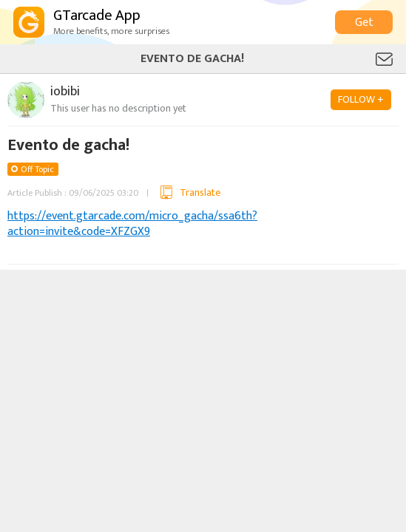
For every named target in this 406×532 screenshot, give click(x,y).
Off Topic (37, 169)
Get (364, 23)
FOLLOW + (361, 99)
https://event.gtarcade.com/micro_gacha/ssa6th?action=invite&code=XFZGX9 (132, 224)
